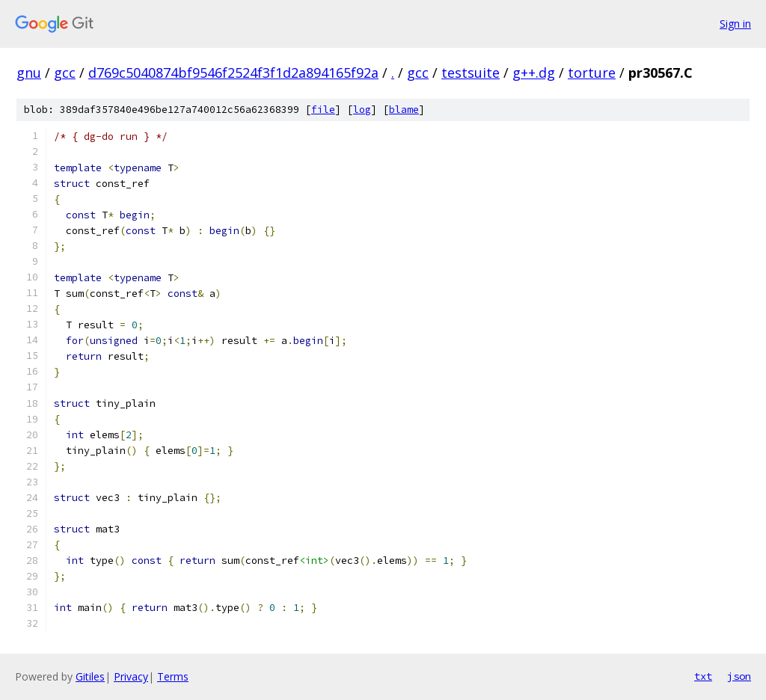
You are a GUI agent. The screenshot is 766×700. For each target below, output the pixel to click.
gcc (65, 73)
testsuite (471, 73)
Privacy (131, 676)
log (362, 110)
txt (703, 676)
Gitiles (90, 676)
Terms (173, 676)
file (323, 110)
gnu (29, 73)
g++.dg (534, 73)
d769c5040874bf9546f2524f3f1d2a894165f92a (233, 73)
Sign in (735, 24)
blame (404, 110)
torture (592, 73)
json (739, 676)
